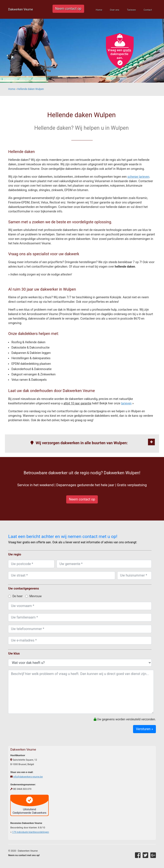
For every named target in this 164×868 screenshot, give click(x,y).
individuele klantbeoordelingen (30, 832)
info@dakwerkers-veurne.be (28, 777)
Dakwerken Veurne (20, 9)
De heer (15, 596)
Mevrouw (33, 596)
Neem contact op (68, 9)
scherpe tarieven (138, 177)
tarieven (126, 403)
